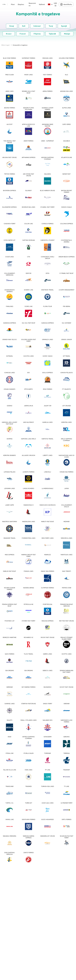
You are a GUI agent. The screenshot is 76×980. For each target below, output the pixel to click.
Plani (13, 4)
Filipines (37, 34)
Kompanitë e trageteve (20, 45)
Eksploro (21, 4)
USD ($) (55, 4)
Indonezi (37, 26)
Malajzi (67, 34)
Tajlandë (52, 34)
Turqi (51, 26)
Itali (24, 26)
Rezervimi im (32, 4)
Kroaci (9, 34)
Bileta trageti (6, 45)
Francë (23, 34)
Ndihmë (42, 4)
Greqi (12, 26)
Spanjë (64, 26)
